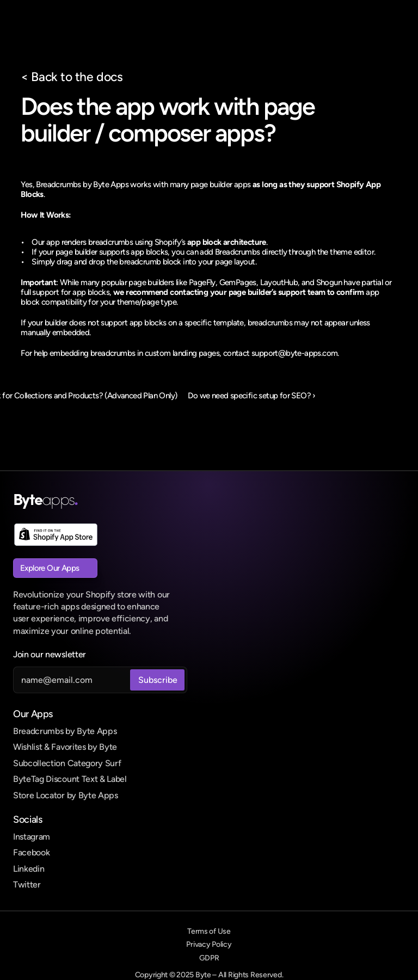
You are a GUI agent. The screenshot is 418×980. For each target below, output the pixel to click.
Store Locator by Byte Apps (66, 795)
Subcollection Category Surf (67, 763)
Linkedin (29, 869)
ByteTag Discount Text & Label (70, 779)
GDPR (209, 958)
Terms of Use (209, 931)
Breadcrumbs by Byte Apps (65, 731)
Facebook (31, 852)
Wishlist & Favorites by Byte (65, 747)
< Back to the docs (72, 77)
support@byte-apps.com (294, 353)
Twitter (27, 885)
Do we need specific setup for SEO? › (251, 396)
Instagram (32, 837)
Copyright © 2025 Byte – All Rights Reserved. (209, 975)
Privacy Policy (209, 944)
